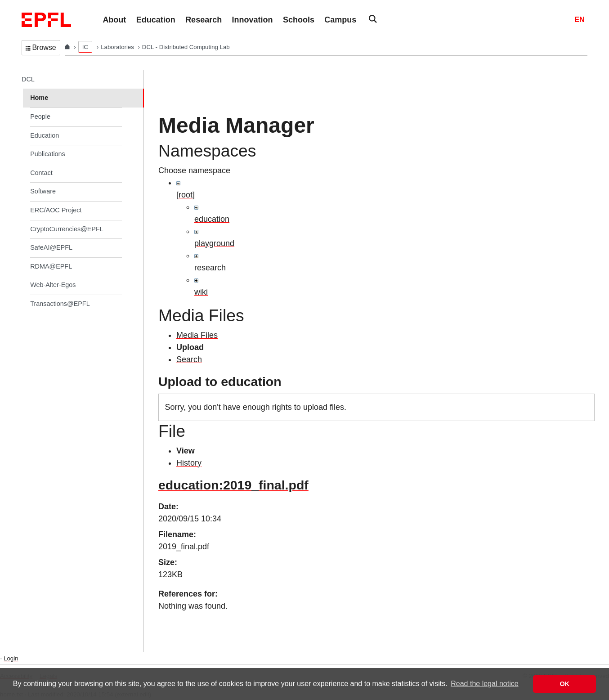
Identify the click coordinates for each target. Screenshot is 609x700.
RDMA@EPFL (51, 266)
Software (43, 191)
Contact (41, 173)
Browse (41, 47)
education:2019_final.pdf (233, 485)
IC (85, 47)
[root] (186, 195)
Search (189, 359)
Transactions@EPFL (60, 304)
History (189, 463)
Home (39, 98)
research (210, 268)
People (40, 117)
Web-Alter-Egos (53, 285)
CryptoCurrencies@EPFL (67, 229)
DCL (28, 79)
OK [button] (564, 684)
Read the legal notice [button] (484, 684)
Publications (48, 154)
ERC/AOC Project (56, 210)
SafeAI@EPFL (51, 247)
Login (11, 658)
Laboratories (118, 47)
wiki (201, 292)
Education (45, 135)
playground (214, 243)
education (212, 219)
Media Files (197, 335)
